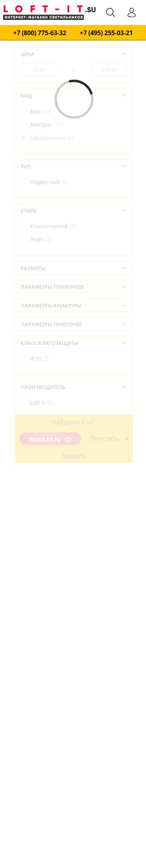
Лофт (41, 239)
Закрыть (74, 455)
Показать (50, 439)
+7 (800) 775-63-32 (40, 33)
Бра (40, 111)
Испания (46, 447)
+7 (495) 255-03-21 (106, 33)
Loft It (41, 403)
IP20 (39, 358)
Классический (53, 226)
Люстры (46, 124)
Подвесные (49, 182)
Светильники (52, 138)
